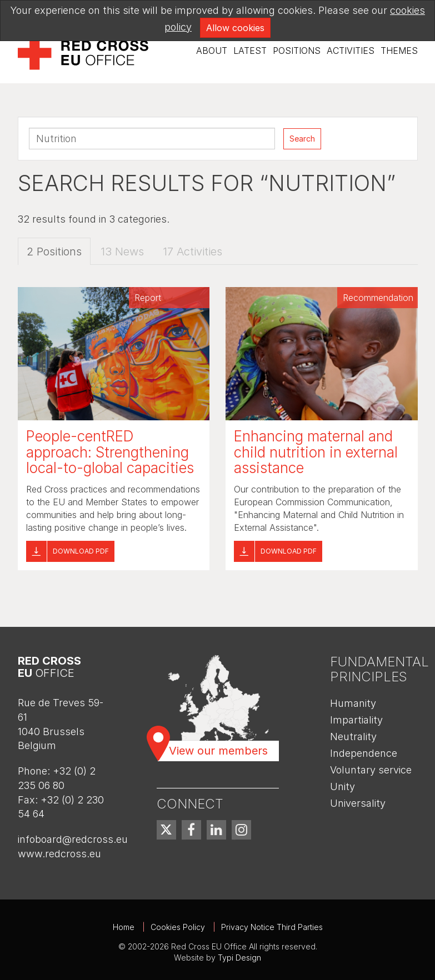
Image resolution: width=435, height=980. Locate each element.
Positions (297, 51)
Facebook (191, 830)
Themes (399, 51)
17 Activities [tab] (192, 252)
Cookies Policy (178, 927)
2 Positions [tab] (54, 252)
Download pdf (81, 551)
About (212, 51)
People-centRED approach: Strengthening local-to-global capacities (110, 452)
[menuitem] (212, 51)
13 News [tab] (122, 252)
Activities (351, 51)
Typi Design (239, 958)
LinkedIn (216, 830)
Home (124, 927)
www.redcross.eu (59, 854)
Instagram (241, 830)
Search (302, 139)
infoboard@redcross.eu (73, 839)
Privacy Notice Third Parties (272, 927)
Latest (250, 51)
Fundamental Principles (379, 669)
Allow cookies (235, 28)
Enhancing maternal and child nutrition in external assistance (316, 452)
